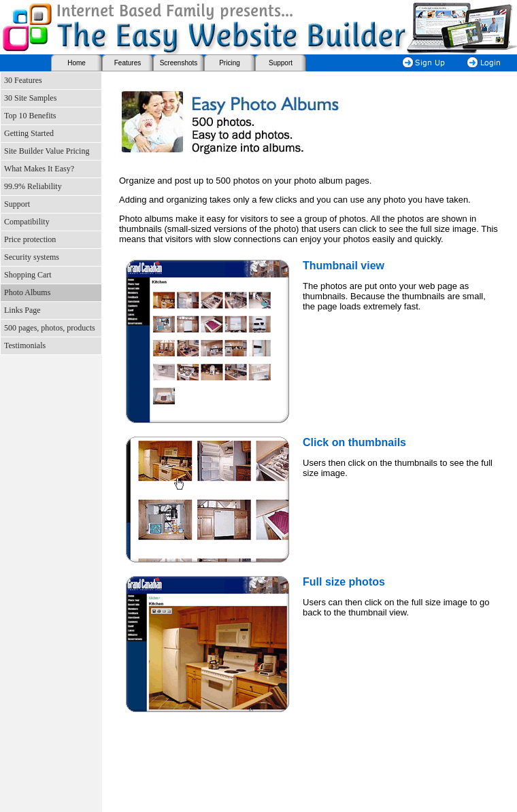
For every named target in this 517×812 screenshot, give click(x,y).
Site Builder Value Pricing (47, 151)
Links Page (22, 310)
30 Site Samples (30, 98)
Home (77, 63)
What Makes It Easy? (39, 169)
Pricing (230, 63)
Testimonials (25, 345)
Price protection (30, 239)
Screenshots (179, 63)
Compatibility (27, 222)
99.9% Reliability (33, 186)
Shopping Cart (28, 275)
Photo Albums (27, 292)
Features (128, 63)
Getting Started (29, 133)
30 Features (23, 80)
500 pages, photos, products (50, 328)
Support (281, 63)
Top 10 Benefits (30, 116)
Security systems (32, 257)
